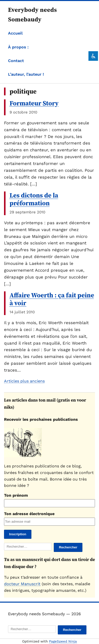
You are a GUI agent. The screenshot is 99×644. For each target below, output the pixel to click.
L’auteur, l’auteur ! (26, 74)
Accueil (15, 33)
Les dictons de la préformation (34, 199)
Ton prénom (16, 495)
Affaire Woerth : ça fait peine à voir (52, 299)
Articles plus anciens (24, 381)
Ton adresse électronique (29, 514)
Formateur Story (34, 103)
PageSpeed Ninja (63, 641)
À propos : (18, 47)
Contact (16, 61)
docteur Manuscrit (22, 584)
